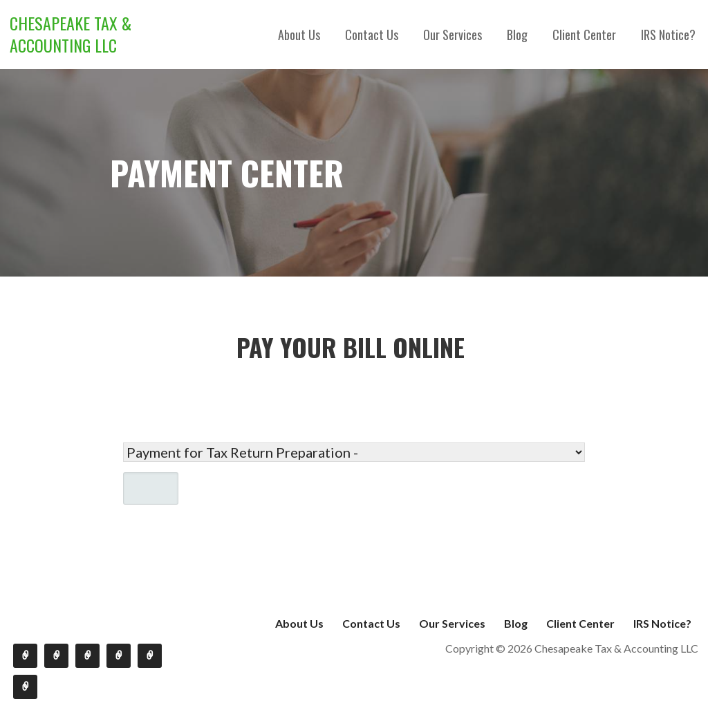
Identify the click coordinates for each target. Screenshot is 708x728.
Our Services (453, 35)
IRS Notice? (668, 35)
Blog (517, 35)
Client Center (584, 35)
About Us (299, 35)
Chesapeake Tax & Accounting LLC (71, 34)
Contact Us (372, 35)
